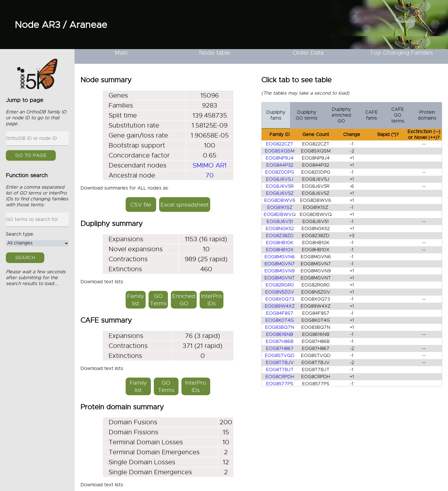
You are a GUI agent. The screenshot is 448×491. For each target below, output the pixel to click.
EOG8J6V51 (280, 222)
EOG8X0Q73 (280, 299)
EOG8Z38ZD (280, 236)
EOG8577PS (280, 384)
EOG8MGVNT (280, 278)
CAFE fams (372, 115)
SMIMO (203, 165)
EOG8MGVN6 (280, 257)
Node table (215, 53)
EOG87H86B (280, 341)
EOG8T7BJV (280, 363)
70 (210, 175)
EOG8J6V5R (280, 186)
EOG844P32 (280, 165)
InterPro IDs (212, 300)
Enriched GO (184, 300)
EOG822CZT (280, 144)
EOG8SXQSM (280, 151)
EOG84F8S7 (280, 313)
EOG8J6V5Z (280, 193)
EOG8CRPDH (280, 377)
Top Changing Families (401, 53)
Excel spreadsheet (185, 205)
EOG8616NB (280, 334)
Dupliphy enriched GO (341, 115)
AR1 (221, 165)
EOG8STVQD (280, 356)
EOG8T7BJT (280, 370)
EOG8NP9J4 (280, 158)
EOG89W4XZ (280, 306)
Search (25, 258)
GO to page (31, 155)
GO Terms (158, 300)
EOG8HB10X (280, 250)
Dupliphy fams (276, 115)
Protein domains (427, 115)
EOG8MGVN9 (280, 271)
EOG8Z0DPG (280, 172)
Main (121, 53)
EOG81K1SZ (280, 207)
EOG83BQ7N (280, 327)
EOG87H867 (280, 348)
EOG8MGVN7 (280, 264)
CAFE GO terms (398, 115)
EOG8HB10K (280, 243)
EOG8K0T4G (280, 320)
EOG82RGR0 (280, 285)
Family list (136, 300)
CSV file (141, 205)
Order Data (308, 53)
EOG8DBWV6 (280, 200)
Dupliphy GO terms (306, 115)
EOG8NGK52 (280, 229)
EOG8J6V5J (280, 179)
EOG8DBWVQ (280, 215)
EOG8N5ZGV (280, 292)
